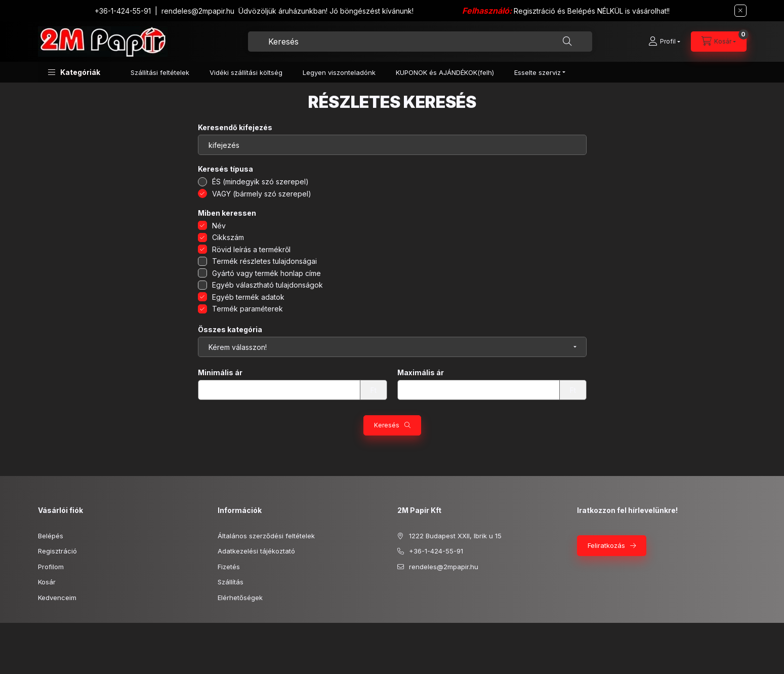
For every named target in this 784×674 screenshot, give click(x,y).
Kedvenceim (57, 598)
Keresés (387, 425)
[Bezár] (740, 11)
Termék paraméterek (247, 309)
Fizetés (229, 567)
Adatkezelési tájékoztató (256, 551)
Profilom (51, 567)
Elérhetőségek (240, 598)
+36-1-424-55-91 (123, 11)
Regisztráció (57, 551)
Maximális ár (421, 373)
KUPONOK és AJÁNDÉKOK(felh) (445, 72)
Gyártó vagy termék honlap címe (266, 273)
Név (219, 226)
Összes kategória (230, 330)
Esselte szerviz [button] (538, 72)
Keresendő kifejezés (235, 128)
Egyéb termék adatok (248, 297)
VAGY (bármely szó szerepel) (262, 194)
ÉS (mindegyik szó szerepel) (260, 182)
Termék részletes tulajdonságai (264, 261)
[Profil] (664, 42)
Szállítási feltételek (160, 72)
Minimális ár (220, 373)
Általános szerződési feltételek (266, 536)
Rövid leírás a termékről (251, 249)
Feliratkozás (606, 545)
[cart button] (719, 42)
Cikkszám (228, 237)
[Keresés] (567, 42)
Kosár (47, 582)
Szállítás (231, 582)
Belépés (51, 536)
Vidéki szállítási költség (246, 72)
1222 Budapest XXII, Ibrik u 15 (455, 536)
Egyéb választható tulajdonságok (267, 285)
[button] (74, 72)
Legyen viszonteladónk (339, 72)
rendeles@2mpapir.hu (198, 11)
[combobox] (420, 42)
